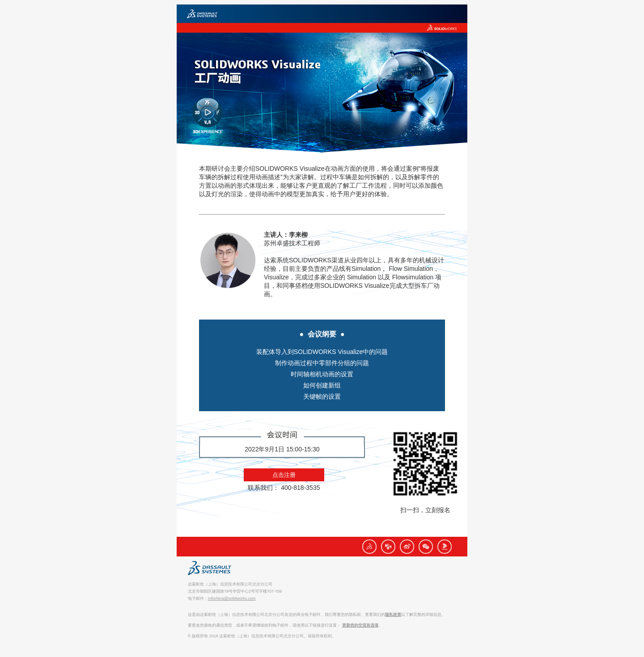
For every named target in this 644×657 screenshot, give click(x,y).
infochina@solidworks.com (232, 598)
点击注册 (284, 475)
